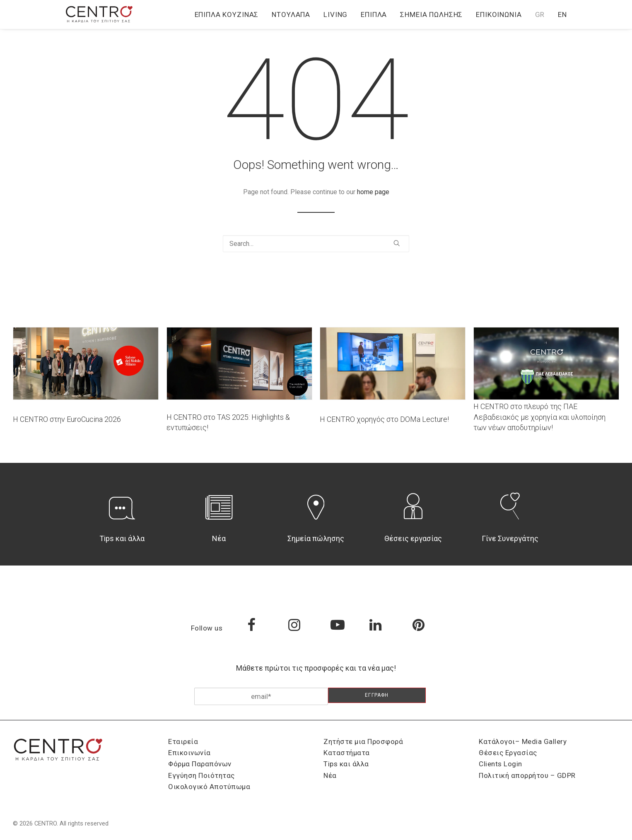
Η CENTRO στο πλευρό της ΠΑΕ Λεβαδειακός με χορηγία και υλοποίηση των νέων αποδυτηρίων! (539, 417)
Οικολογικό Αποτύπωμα (209, 787)
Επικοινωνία (499, 14)
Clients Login (501, 764)
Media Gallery (544, 741)
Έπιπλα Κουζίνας (227, 14)
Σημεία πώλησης (316, 538)
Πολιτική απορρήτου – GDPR (527, 775)
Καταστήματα (347, 753)
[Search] (316, 244)
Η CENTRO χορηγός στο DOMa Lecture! (384, 419)
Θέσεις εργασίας (413, 538)
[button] (397, 243)
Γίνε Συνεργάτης (510, 538)
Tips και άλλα (122, 538)
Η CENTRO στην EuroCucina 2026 (67, 419)
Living (335, 14)
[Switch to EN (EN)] (560, 14)
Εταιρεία (183, 741)
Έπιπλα (374, 14)
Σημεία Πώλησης (431, 14)
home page (373, 192)
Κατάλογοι (497, 741)
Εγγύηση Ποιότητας (201, 775)
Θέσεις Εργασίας (508, 753)
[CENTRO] (99, 14)
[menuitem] (230, 14)
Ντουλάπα (291, 14)
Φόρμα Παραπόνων (200, 764)
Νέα (219, 538)
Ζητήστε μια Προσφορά (363, 741)
